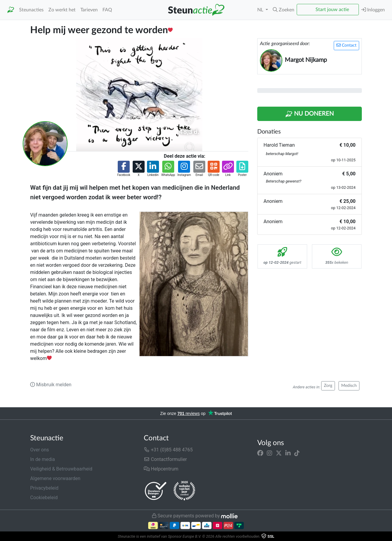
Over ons (40, 450)
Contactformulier (165, 459)
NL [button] (261, 10)
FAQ (107, 10)
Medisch (349, 386)
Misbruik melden (51, 385)
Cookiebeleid (44, 498)
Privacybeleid (44, 488)
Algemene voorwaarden (55, 478)
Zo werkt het (62, 10)
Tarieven (89, 10)
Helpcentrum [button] (161, 469)
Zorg (328, 386)
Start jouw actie (332, 10)
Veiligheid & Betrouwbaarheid (61, 469)
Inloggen (373, 10)
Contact (346, 45)
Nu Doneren (310, 114)
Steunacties (31, 10)
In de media (43, 459)
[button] (284, 10)
